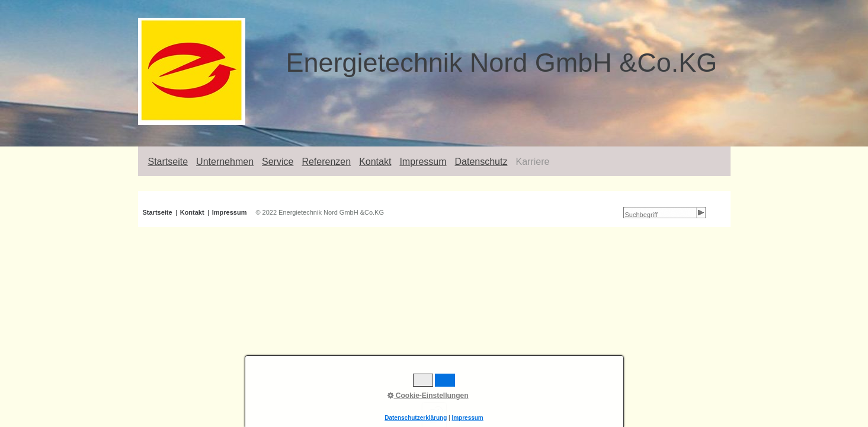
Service (278, 162)
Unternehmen (225, 162)
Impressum (423, 162)
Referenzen (326, 162)
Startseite (168, 162)
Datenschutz (481, 162)
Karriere (532, 162)
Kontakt (375, 162)
